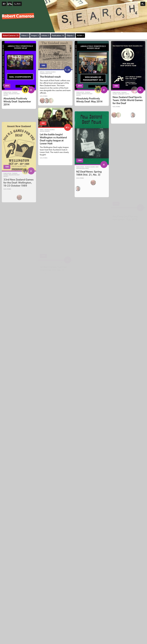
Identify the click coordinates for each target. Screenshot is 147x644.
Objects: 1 (70, 36)
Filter (79, 36)
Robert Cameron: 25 (11, 36)
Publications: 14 (58, 36)
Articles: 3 (45, 36)
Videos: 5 (25, 36)
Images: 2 (35, 36)
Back (17, 4)
